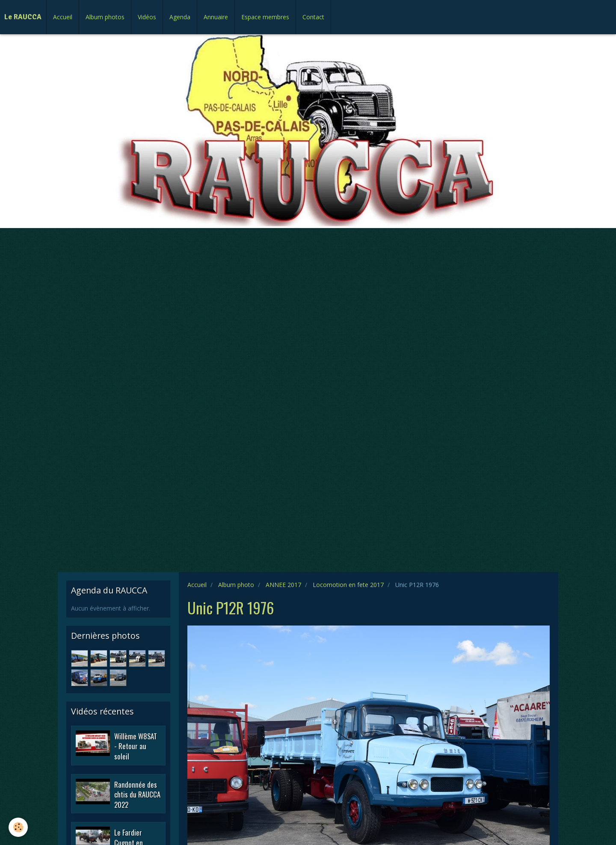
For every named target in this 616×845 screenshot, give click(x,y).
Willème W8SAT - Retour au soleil (136, 746)
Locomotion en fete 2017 (348, 585)
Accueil (63, 17)
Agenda (180, 17)
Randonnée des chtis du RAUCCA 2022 (137, 794)
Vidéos (147, 17)
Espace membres (265, 17)
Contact (313, 17)
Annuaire (216, 17)
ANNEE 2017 (283, 585)
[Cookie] (18, 827)
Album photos (105, 17)
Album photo (236, 585)
